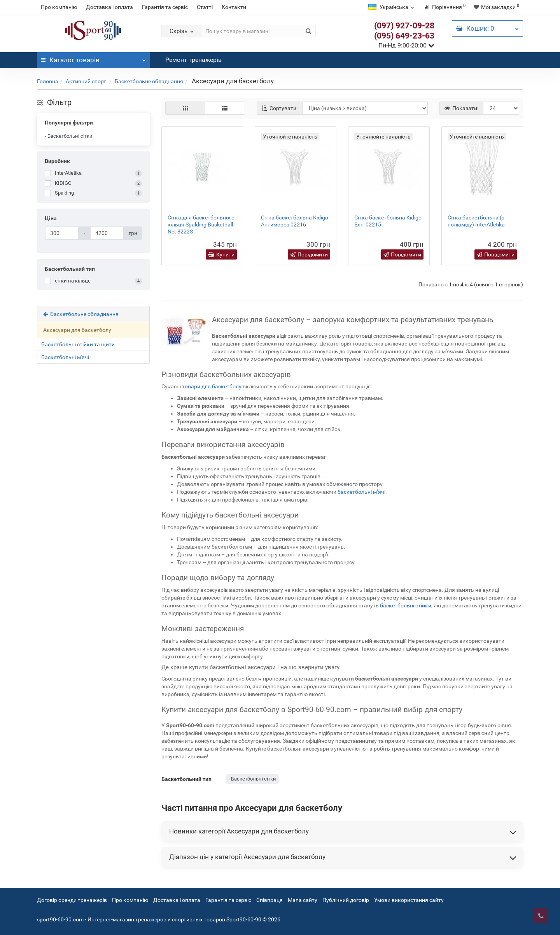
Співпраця (270, 900)
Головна (48, 81)
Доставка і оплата (109, 7)
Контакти (234, 7)
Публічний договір (346, 900)
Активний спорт (87, 81)
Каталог (93, 58)
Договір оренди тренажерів (72, 900)
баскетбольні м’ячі (361, 492)
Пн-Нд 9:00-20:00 (406, 45)
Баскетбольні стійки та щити (78, 344)
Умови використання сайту (409, 900)
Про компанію (59, 7)
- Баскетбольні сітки (69, 136)
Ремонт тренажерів (193, 60)
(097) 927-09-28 (404, 26)
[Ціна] (62, 233)
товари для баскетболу (212, 386)
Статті (205, 7)
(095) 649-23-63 (404, 36)
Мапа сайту (303, 900)
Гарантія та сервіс (165, 7)
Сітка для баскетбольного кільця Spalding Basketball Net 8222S (201, 225)
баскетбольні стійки (406, 605)
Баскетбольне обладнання (149, 81)
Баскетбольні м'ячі (65, 357)
